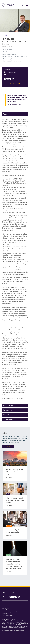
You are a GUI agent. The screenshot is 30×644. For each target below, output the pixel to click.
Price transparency (8, 616)
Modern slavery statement (10, 612)
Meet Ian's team (15, 84)
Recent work (7, 410)
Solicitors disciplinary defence (12, 61)
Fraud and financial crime (11, 52)
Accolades (7, 415)
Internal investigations (10, 54)
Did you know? (8, 420)
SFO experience (9, 406)
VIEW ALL (8, 447)
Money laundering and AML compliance (15, 57)
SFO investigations (9, 59)
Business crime (8, 50)
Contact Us (5, 592)
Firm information (7, 610)
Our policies (6, 614)
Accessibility (6, 608)
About (5, 114)
